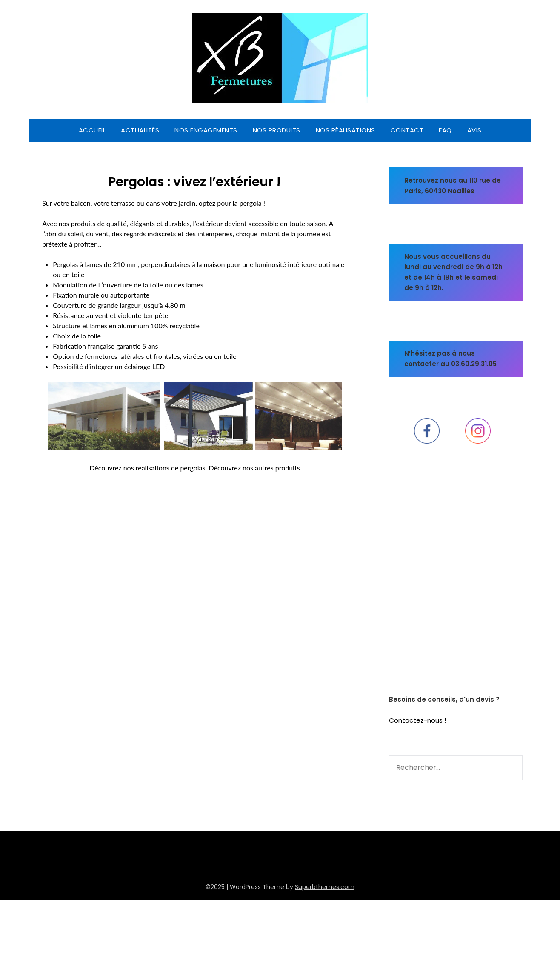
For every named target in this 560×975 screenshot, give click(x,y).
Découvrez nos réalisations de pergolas (147, 468)
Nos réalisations (346, 130)
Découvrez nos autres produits (254, 468)
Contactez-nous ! (417, 720)
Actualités (140, 130)
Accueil (92, 130)
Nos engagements (206, 130)
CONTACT (407, 130)
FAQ (445, 130)
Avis (474, 130)
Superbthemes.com (325, 887)
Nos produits (277, 130)
